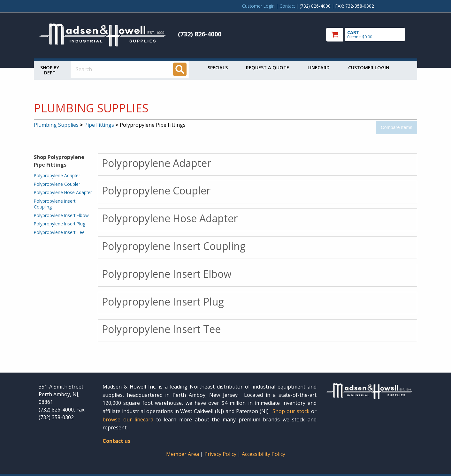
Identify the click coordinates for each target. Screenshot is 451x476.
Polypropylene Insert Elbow (61, 215)
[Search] (180, 69)
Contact (287, 6)
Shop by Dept (50, 70)
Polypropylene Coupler (57, 184)
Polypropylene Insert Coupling (55, 204)
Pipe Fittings (99, 125)
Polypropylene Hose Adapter (63, 192)
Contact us (116, 441)
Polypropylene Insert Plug (60, 224)
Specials (218, 68)
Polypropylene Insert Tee (59, 232)
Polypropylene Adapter (57, 175)
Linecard (319, 68)
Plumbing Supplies (56, 125)
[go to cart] (369, 35)
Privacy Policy (221, 454)
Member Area (183, 454)
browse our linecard (128, 419)
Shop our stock (291, 411)
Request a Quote (268, 68)
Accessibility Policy (264, 454)
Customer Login (258, 6)
